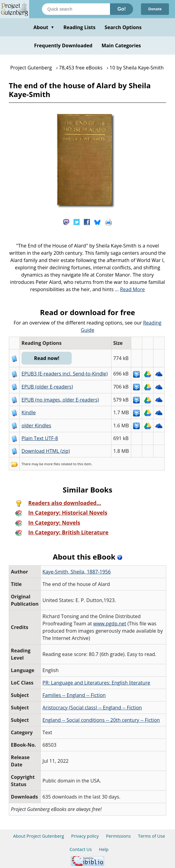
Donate (155, 9)
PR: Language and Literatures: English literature (96, 683)
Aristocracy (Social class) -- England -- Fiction (92, 708)
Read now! (47, 358)
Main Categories (121, 45)
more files (52, 464)
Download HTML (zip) (46, 451)
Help (104, 849)
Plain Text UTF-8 (40, 438)
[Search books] (76, 9)
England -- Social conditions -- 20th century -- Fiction (101, 720)
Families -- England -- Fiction (74, 695)
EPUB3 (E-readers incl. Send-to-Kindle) (65, 374)
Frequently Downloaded (63, 45)
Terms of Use (151, 836)
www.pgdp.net (110, 624)
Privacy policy (85, 836)
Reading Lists (80, 27)
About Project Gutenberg (39, 836)
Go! (122, 9)
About (44, 27)
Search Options (123, 27)
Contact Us (81, 849)
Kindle (29, 412)
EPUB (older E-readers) (47, 387)
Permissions (118, 836)
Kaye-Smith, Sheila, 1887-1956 (77, 572)
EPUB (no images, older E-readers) (60, 400)
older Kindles (36, 426)
